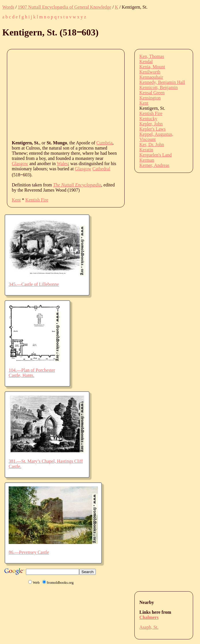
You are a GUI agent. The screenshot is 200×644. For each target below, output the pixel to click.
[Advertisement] (106, 94)
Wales (62, 164)
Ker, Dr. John (152, 145)
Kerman (147, 160)
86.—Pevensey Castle (29, 552)
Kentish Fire (37, 200)
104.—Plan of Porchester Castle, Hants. (32, 373)
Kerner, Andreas (154, 165)
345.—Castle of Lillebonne (34, 284)
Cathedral (101, 169)
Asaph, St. (149, 627)
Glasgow (20, 164)
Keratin (146, 150)
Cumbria (104, 143)
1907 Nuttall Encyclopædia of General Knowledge (65, 7)
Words (8, 7)
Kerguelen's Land (155, 155)
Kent (16, 200)
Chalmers (149, 617)
